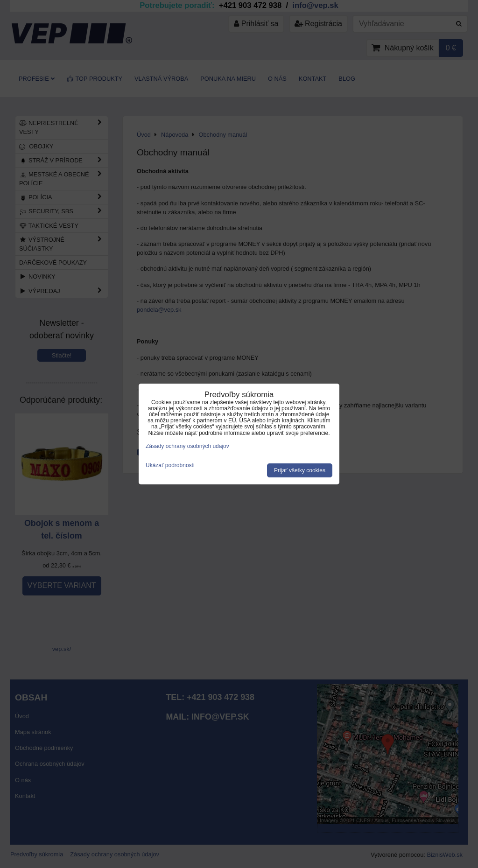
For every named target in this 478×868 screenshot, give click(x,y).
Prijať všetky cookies (300, 470)
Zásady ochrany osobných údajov (187, 446)
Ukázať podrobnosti (170, 465)
